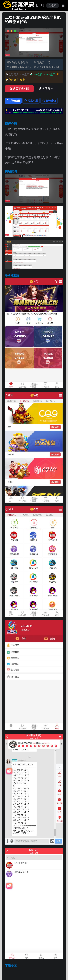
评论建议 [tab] (49, 101)
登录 (53, 6)
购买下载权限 (19, 89)
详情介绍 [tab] (13, 101)
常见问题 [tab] (31, 101)
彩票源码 (23, 62)
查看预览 (46, 89)
